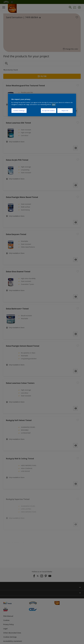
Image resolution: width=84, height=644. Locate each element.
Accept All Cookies (49, 111)
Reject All (65, 111)
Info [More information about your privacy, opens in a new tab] (54, 104)
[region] (42, 105)
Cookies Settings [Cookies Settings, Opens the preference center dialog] (19, 111)
